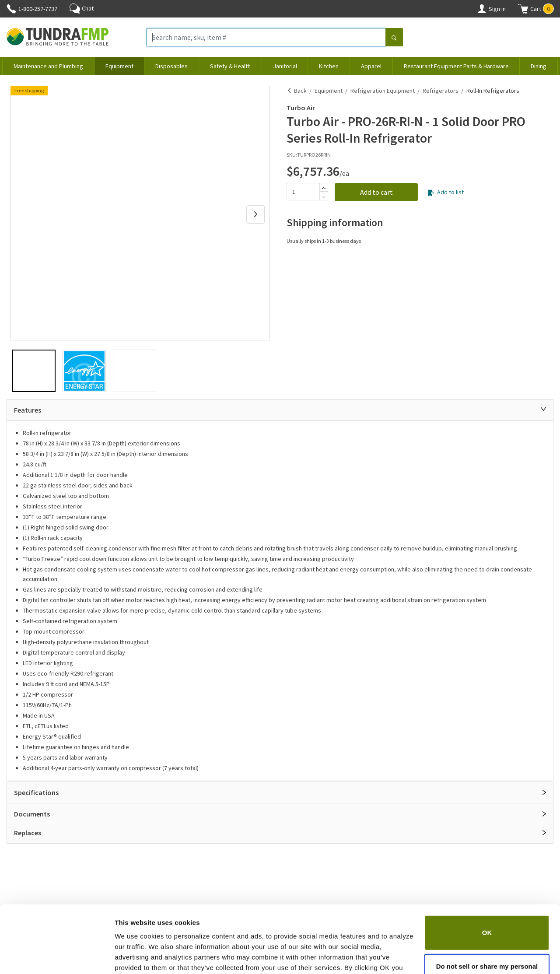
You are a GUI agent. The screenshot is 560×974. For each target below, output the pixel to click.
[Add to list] (431, 193)
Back (300, 91)
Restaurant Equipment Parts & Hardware (456, 66)
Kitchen (329, 66)
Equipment (119, 66)
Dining (539, 66)
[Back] (290, 91)
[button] (536, 9)
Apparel (371, 66)
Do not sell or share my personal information (487, 926)
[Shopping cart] (523, 9)
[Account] (482, 9)
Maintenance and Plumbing (48, 66)
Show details (135, 957)
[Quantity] (303, 192)
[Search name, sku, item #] (266, 37)
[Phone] (11, 9)
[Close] (543, 409)
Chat (82, 8)
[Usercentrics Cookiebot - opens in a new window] (57, 957)
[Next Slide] (255, 214)
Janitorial (285, 66)
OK (487, 887)
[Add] (324, 188)
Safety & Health (230, 66)
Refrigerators (441, 91)
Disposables (171, 66)
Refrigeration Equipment (383, 91)
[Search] (394, 38)
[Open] (544, 792)
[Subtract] (324, 197)
